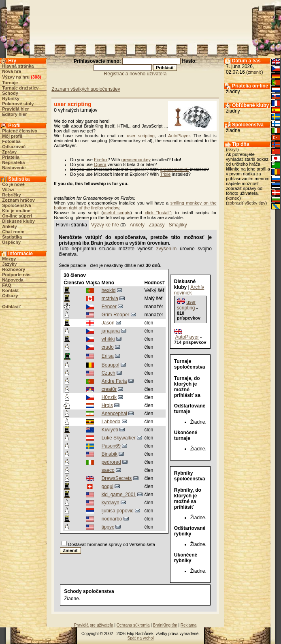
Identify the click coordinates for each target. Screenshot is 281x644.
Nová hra (12, 71)
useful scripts (117, 213)
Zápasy (156, 225)
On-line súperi (17, 216)
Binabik (110, 454)
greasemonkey (136, 160)
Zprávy (9, 152)
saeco (108, 470)
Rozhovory (14, 269)
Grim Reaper (116, 315)
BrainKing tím (165, 625)
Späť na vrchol (141, 638)
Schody (10, 93)
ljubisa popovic (118, 511)
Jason (108, 323)
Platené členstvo (20, 131)
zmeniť (254, 72)
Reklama (188, 625)
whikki (108, 339)
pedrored (111, 462)
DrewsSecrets (117, 478)
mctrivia (110, 299)
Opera (100, 164)
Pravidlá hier (15, 109)
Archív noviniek (189, 290)
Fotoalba (11, 141)
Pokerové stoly (18, 104)
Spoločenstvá (17, 205)
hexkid (109, 290)
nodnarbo (112, 519)
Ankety (10, 226)
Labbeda (111, 422)
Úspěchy (11, 242)
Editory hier (14, 114)
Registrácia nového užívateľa (135, 74)
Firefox (101, 160)
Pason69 (111, 446)
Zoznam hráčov (18, 200)
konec (233, 198)
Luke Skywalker (119, 438)
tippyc (108, 527)
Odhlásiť (11, 307)
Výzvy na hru (16, 77)
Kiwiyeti (110, 430)
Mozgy (9, 259)
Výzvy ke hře (105, 225)
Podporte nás (16, 275)
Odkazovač (14, 147)
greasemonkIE (174, 169)
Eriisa (108, 356)
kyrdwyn (111, 503)
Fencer (109, 307)
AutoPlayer (179, 136)
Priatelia (11, 157)
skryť (232, 149)
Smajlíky (178, 225)
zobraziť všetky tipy (247, 203)
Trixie (165, 174)
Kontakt (10, 290)
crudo (108, 347)
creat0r (109, 389)
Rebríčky (11, 195)
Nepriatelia (13, 162)
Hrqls (107, 405)
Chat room (13, 232)
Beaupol (111, 365)
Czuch (109, 373)
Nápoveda (13, 280)
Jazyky (9, 264)
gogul (108, 486)
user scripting (141, 136)
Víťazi (8, 190)
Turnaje (10, 83)
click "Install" (158, 213)
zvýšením (167, 249)
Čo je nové (13, 184)
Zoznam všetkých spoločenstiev (86, 89)
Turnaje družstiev (20, 88)
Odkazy (10, 296)
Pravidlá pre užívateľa (94, 625)
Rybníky (11, 98)
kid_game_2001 (119, 495)
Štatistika (12, 237)
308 (36, 77)
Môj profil (12, 136)
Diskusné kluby (18, 221)
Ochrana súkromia (133, 625)
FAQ (7, 285)
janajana (111, 331)
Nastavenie (14, 168)
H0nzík (109, 397)
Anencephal (114, 414)
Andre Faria (114, 381)
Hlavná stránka (18, 66)
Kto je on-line (16, 211)
